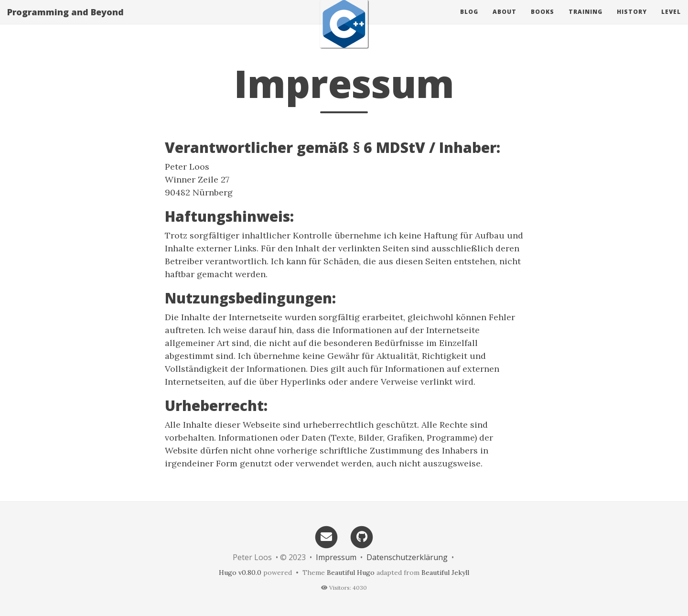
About (505, 21)
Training (586, 21)
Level (671, 21)
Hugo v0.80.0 (240, 573)
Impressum (336, 557)
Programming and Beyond (65, 22)
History (632, 21)
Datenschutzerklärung (407, 557)
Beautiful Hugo (351, 573)
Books (543, 21)
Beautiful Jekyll (445, 573)
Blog (469, 21)
